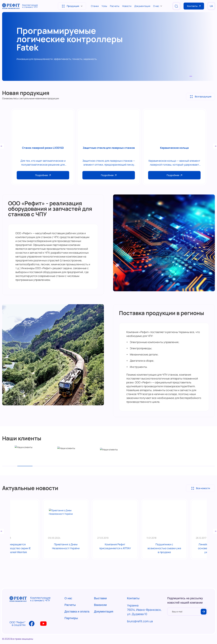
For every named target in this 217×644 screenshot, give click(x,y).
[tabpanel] (109, 46)
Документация (142, 6)
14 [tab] (207, 466)
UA (211, 6)
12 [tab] (177, 466)
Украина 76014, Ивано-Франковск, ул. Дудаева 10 (144, 610)
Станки (95, 6)
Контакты (194, 6)
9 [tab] (131, 466)
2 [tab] (25, 466)
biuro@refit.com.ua (140, 621)
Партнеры (71, 618)
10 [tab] (146, 466)
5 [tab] (71, 466)
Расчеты (115, 6)
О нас (158, 6)
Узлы (104, 6)
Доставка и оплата (77, 611)
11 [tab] (162, 466)
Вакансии (100, 605)
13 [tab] (192, 466)
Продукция (72, 7)
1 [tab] (191, 76)
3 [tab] (40, 466)
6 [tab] (86, 466)
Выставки (100, 598)
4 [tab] (55, 466)
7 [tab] (101, 466)
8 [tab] (116, 466)
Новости (127, 6)
